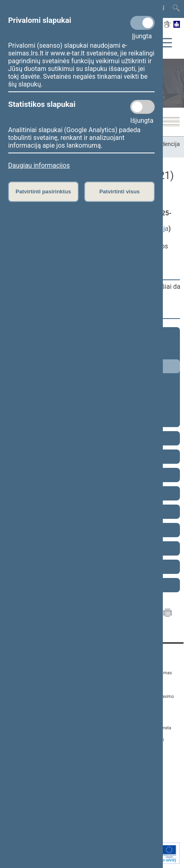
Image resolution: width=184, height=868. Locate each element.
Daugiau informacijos (39, 165)
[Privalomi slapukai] (142, 23)
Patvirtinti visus (119, 192)
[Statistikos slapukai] (142, 107)
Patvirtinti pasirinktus (43, 192)
